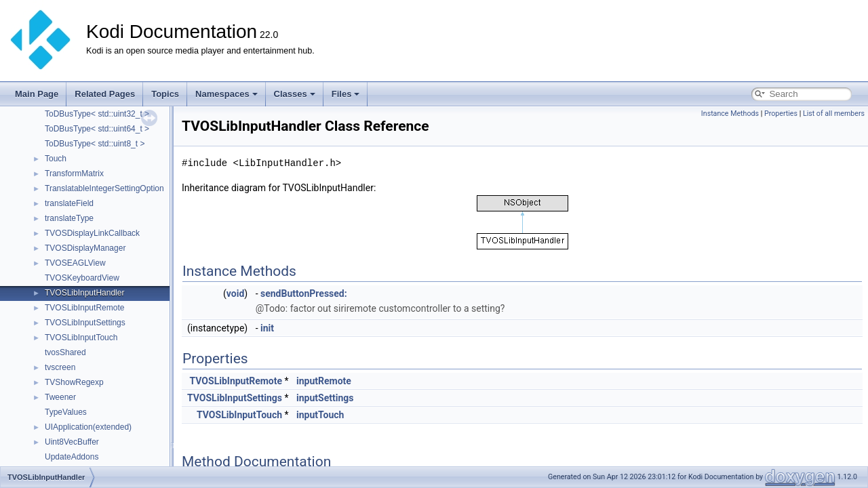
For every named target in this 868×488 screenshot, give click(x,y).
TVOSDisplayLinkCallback (92, 233)
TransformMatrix (74, 174)
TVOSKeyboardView (82, 278)
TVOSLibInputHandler (84, 293)
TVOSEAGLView (75, 263)
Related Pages (105, 94)
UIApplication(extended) (88, 427)
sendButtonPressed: (304, 293)
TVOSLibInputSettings (85, 323)
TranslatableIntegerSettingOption (104, 188)
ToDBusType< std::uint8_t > (95, 144)
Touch (56, 159)
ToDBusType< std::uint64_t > (97, 129)
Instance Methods (730, 114)
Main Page (37, 94)
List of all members (834, 114)
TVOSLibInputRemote (84, 308)
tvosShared (65, 352)
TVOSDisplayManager (85, 248)
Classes (295, 94)
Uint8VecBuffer (72, 442)
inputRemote (324, 381)
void (235, 293)
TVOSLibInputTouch (81, 338)
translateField (69, 203)
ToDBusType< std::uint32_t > (97, 114)
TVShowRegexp (74, 382)
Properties (781, 114)
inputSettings (325, 398)
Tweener (60, 397)
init (267, 328)
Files (346, 94)
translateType (69, 218)
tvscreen (60, 367)
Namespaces (226, 94)
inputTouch (320, 415)
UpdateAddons (72, 457)
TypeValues (66, 412)
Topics (165, 94)
